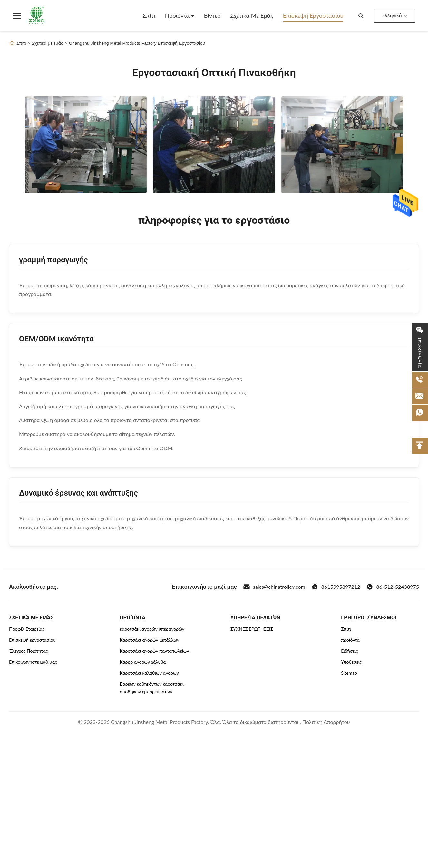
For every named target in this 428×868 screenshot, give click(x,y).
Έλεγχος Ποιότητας (28, 651)
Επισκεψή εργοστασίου (313, 15)
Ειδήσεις (349, 651)
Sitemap (349, 673)
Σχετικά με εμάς (252, 15)
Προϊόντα (178, 15)
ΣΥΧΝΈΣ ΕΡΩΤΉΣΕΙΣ (252, 629)
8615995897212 (336, 587)
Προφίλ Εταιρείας (27, 629)
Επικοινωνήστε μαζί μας (33, 662)
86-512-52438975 (393, 587)
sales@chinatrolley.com (274, 587)
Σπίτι (149, 15)
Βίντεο (212, 15)
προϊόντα (350, 640)
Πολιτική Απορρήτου (326, 722)
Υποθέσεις (351, 662)
